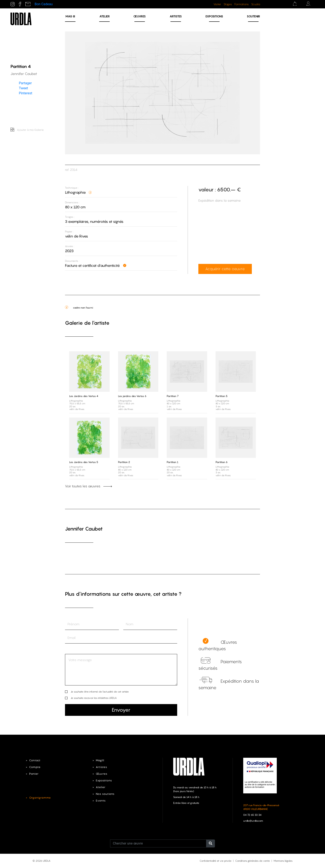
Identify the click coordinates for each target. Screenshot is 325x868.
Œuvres (140, 16)
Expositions (214, 16)
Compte (35, 767)
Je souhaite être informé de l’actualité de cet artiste (100, 692)
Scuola (256, 4)
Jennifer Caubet (84, 529)
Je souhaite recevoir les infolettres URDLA (94, 698)
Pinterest (26, 93)
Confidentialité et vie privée (216, 861)
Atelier (105, 16)
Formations (242, 4)
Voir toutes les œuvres (88, 486)
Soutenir (253, 16)
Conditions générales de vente (253, 861)
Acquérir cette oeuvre (225, 269)
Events (101, 801)
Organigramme (40, 798)
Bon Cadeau (44, 4)
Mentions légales (283, 861)
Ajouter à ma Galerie (27, 130)
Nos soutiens (105, 794)
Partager (25, 83)
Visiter (217, 4)
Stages (228, 4)
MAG (70, 16)
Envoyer (121, 710)
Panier (34, 774)
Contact (35, 760)
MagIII (100, 760)
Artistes (176, 16)
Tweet (23, 88)
